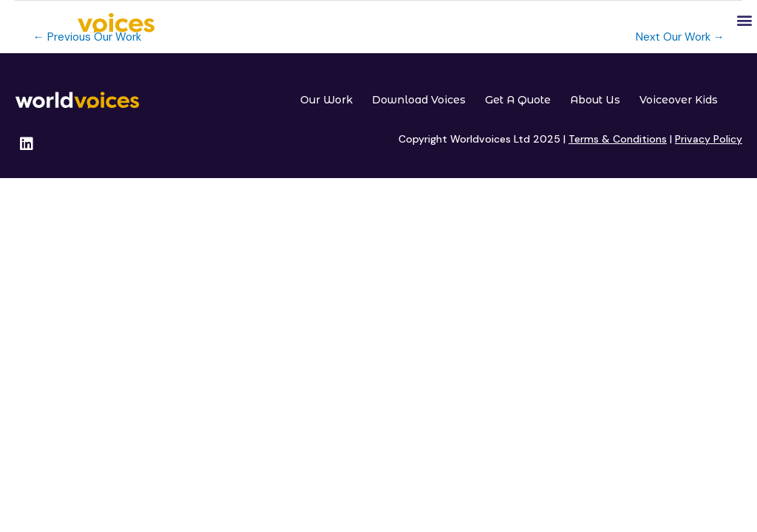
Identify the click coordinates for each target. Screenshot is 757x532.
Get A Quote (518, 100)
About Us (595, 100)
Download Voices (419, 100)
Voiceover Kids (679, 100)
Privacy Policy (709, 139)
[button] (745, 20)
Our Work (326, 100)
